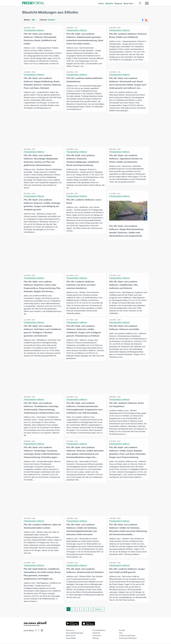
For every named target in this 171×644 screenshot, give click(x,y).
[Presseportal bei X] (38, 631)
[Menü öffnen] (147, 3)
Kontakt (122, 631)
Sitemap (96, 639)
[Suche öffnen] (140, 3)
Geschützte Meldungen (128, 639)
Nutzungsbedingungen (75, 633)
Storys (101, 4)
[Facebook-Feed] (143, 20)
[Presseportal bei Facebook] (35, 631)
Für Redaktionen (99, 631)
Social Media (71, 639)
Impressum (70, 631)
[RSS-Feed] (146, 20)
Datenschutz (71, 636)
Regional (118, 4)
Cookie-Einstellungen (127, 636)
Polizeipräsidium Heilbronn (34, 30)
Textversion (97, 636)
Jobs (121, 633)
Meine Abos (128, 4)
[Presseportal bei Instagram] (41, 631)
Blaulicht (109, 4)
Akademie (96, 633)
